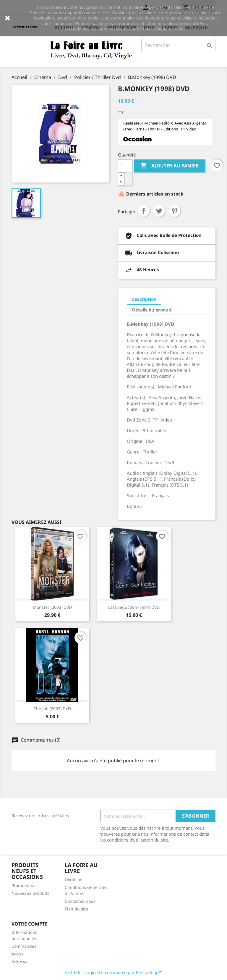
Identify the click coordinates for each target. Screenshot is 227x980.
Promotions (23, 885)
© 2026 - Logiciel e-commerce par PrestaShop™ (114, 972)
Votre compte (30, 924)
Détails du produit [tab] (152, 310)
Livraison (74, 880)
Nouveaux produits (30, 893)
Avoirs (18, 954)
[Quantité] (125, 166)
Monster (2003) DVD (52, 607)
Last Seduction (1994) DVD (134, 607)
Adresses (21, 962)
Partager (144, 211)
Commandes (24, 946)
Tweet (159, 211)
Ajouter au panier (170, 166)
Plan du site (76, 909)
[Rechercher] (178, 45)
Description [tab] (144, 299)
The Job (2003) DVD (52, 709)
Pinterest (174, 211)
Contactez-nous (80, 901)
